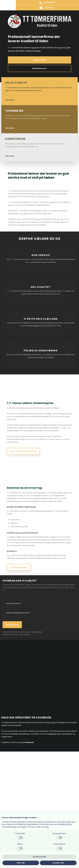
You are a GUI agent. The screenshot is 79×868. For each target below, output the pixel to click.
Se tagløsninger (19, 567)
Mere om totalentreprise (23, 451)
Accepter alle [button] (58, 863)
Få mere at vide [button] (39, 857)
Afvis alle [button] (21, 863)
